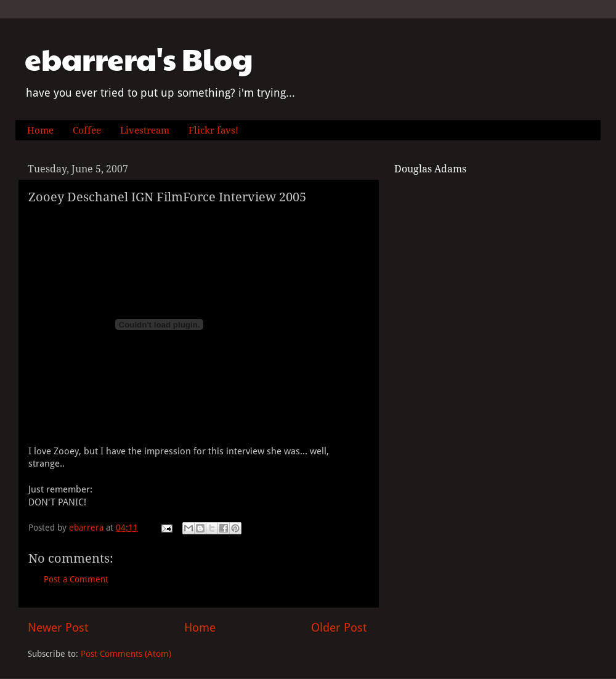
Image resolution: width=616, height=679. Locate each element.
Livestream (145, 131)
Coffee (87, 131)
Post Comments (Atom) (126, 654)
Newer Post (58, 628)
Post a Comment (76, 579)
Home (40, 131)
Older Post (339, 628)
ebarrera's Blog (139, 59)
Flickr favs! (213, 131)
